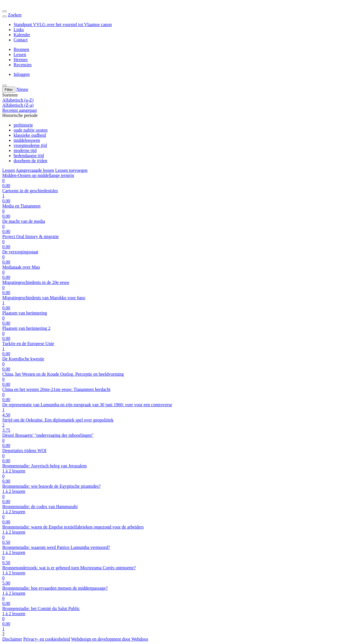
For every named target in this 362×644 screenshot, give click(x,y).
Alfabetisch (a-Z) (18, 100)
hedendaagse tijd (29, 156)
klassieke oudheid (30, 135)
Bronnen (21, 49)
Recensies (23, 65)
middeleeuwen (27, 140)
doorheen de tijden (30, 161)
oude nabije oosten (31, 130)
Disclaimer (12, 639)
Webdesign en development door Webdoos (110, 639)
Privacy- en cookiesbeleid (47, 639)
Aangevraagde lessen (35, 170)
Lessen (20, 54)
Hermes (21, 60)
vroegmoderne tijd (30, 145)
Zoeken (15, 15)
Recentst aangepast (20, 110)
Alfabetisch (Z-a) (18, 105)
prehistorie (23, 125)
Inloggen (22, 74)
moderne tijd (25, 150)
